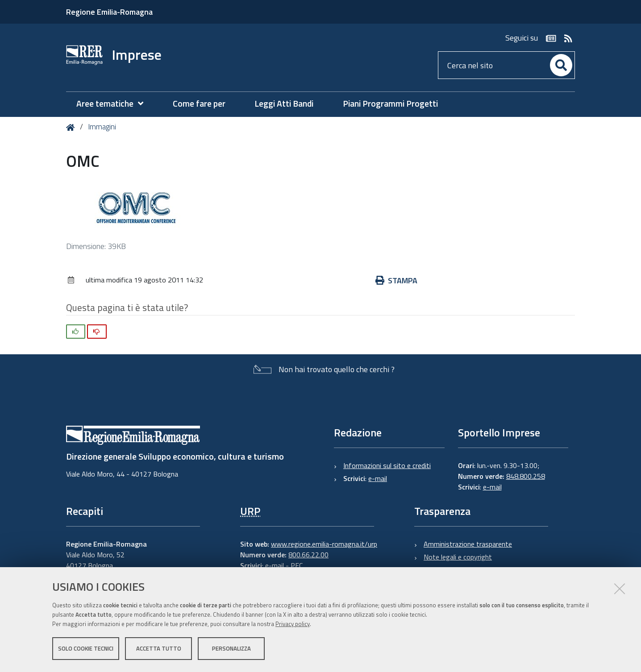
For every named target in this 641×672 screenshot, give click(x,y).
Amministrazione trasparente (468, 544)
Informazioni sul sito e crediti (387, 465)
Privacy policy (293, 624)
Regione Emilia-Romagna (109, 12)
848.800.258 (526, 476)
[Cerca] (561, 65)
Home (72, 127)
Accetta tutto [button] (159, 649)
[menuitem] (114, 104)
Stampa (396, 280)
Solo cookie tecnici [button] (86, 649)
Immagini (102, 127)
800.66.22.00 (308, 555)
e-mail (378, 478)
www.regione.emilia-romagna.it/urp (324, 544)
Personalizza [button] (231, 649)
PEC (297, 565)
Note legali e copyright (458, 557)
